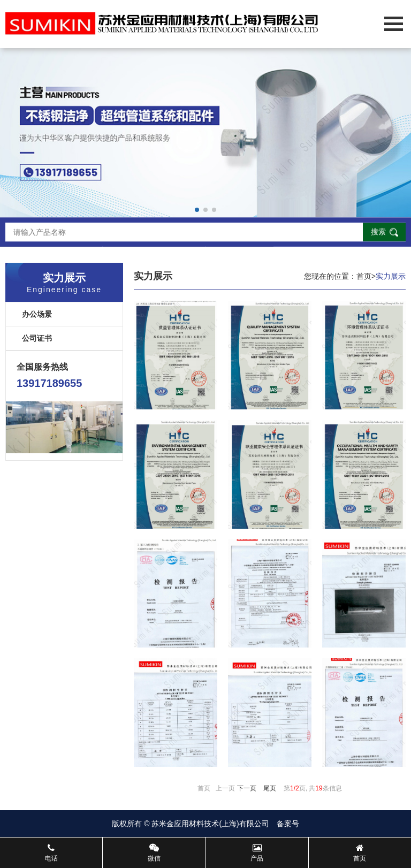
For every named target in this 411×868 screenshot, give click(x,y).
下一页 (247, 788)
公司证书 (37, 338)
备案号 (288, 824)
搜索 (378, 232)
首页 (364, 276)
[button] (197, 210)
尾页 (270, 788)
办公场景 (37, 314)
